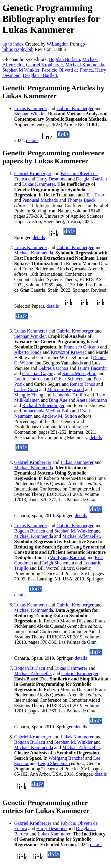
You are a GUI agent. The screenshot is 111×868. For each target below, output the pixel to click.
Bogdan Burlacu (65, 59)
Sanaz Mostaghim (79, 374)
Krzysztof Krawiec (69, 352)
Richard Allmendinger (43, 405)
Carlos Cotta (26, 389)
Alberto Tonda (28, 352)
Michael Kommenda (85, 65)
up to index (13, 44)
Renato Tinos (82, 384)
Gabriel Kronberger (45, 65)
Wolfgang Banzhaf (68, 558)
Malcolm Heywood (66, 389)
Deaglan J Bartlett (40, 75)
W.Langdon (58, 44)
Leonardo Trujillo (69, 395)
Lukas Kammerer (31, 108)
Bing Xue (58, 400)
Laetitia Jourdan (30, 379)
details (32, 140)
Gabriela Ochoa (53, 368)
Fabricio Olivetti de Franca (67, 70)
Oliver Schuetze (69, 379)
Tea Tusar (95, 195)
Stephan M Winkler (21, 70)
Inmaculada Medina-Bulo (46, 411)
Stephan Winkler (30, 114)
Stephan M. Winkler (74, 531)
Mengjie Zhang (29, 395)
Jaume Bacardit (92, 368)
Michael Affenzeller (81, 536)
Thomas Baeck (81, 200)
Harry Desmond (52, 179)
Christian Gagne (38, 374)
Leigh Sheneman (58, 563)
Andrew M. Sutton (59, 416)
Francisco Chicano (81, 347)
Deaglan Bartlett (91, 179)
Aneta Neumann (91, 400)
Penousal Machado (40, 200)
